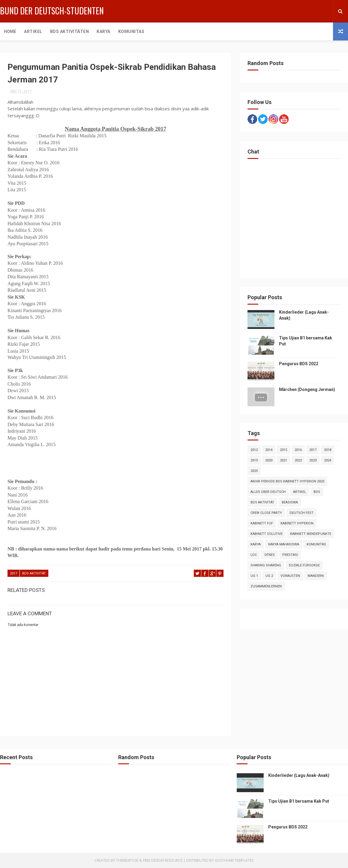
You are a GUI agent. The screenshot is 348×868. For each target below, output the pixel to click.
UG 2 (269, 576)
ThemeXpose (127, 860)
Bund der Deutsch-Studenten (52, 11)
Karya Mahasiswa (284, 544)
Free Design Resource (163, 860)
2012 (254, 450)
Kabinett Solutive (267, 534)
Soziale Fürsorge (304, 565)
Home (10, 31)
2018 (328, 450)
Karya (103, 31)
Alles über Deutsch (268, 492)
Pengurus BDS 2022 (299, 364)
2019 (254, 460)
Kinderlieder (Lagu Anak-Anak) (299, 775)
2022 (298, 460)
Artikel (33, 31)
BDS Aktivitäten (70, 31)
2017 (13, 573)
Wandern (316, 576)
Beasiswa (290, 502)
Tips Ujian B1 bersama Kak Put (299, 801)
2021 (283, 460)
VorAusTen (290, 576)
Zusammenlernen (266, 586)
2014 (269, 450)
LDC (254, 555)
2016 (298, 450)
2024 (328, 460)
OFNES (270, 555)
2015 (283, 450)
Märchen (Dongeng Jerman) (307, 389)
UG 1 (254, 576)
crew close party (266, 513)
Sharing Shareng (266, 565)
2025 (254, 471)
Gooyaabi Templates (234, 860)
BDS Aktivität (34, 573)
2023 (313, 460)
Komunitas (131, 31)
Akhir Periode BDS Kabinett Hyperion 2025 (287, 481)
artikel (300, 492)
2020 (269, 460)
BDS (317, 492)
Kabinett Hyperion (297, 523)
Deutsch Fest (301, 513)
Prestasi (290, 555)
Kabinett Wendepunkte (311, 534)
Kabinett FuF (262, 523)
